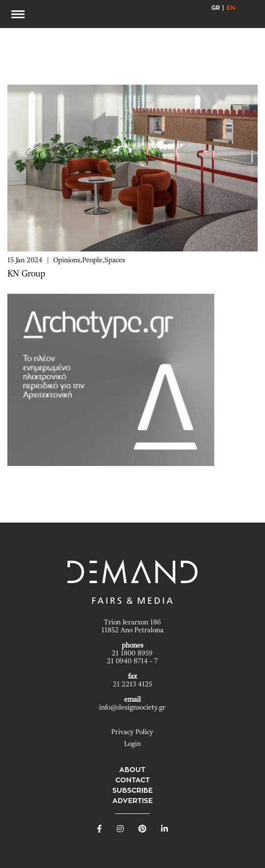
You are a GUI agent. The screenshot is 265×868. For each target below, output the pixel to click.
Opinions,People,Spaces (89, 260)
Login (132, 744)
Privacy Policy (132, 732)
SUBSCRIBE (132, 790)
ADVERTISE (132, 801)
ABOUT (132, 770)
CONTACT (132, 780)
